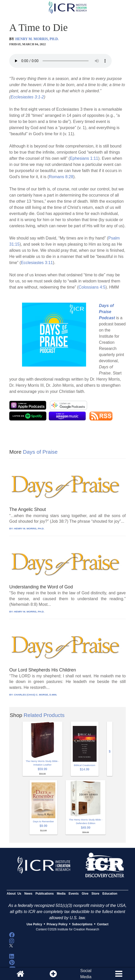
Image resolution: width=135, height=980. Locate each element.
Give (85, 894)
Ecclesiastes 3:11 (37, 263)
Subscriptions (82, 924)
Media (61, 894)
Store (95, 894)
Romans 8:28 (61, 177)
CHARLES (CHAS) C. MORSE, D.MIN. (36, 695)
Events (74, 894)
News (28, 894)
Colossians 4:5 (92, 287)
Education (110, 894)
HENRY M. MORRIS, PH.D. (37, 39)
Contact (103, 924)
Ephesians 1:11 (84, 158)
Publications (44, 894)
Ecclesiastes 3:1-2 (27, 97)
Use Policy (34, 924)
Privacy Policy (57, 924)
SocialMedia (86, 974)
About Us (14, 894)
